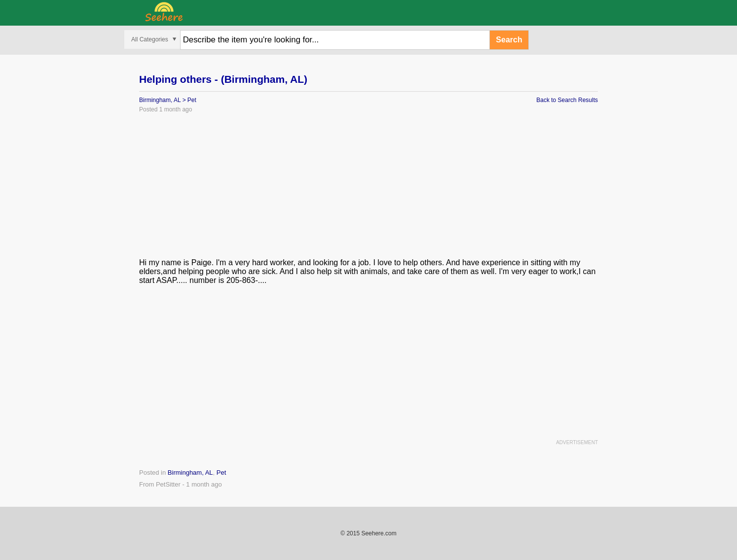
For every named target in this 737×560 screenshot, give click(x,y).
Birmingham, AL (160, 100)
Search (509, 40)
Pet (192, 100)
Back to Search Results (567, 100)
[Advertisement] (368, 189)
